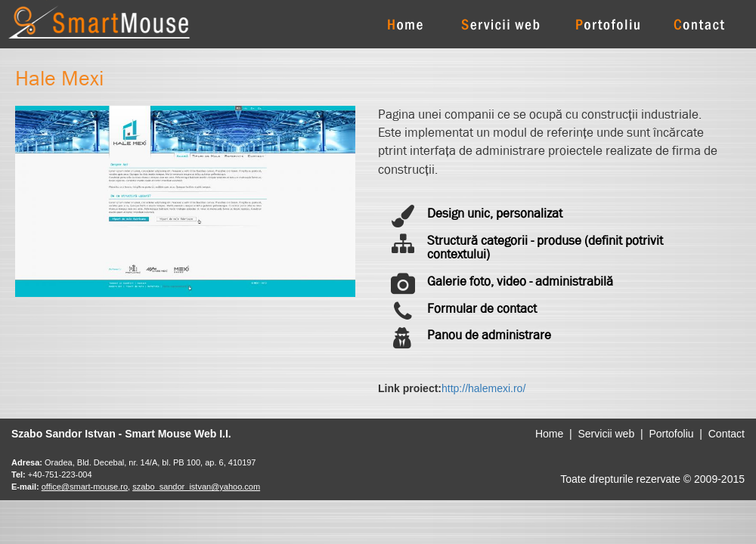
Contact (727, 434)
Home (549, 434)
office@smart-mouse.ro (85, 487)
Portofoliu (671, 434)
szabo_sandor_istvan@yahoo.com (196, 487)
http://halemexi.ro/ (483, 388)
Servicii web (606, 434)
